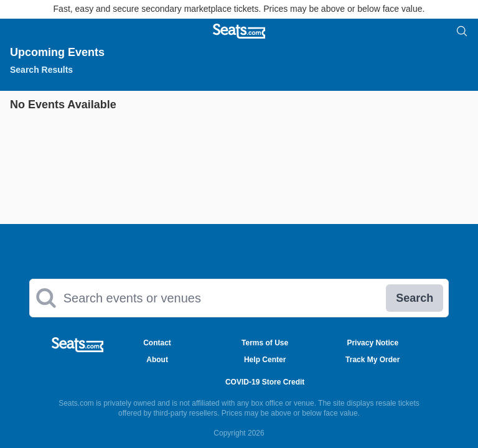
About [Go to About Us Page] (157, 360)
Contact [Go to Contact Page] (157, 343)
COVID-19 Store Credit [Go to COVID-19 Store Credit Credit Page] (265, 382)
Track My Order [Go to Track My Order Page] (373, 360)
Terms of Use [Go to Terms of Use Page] (265, 343)
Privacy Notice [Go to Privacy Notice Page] (373, 343)
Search (415, 298)
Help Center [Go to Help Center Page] (265, 360)
